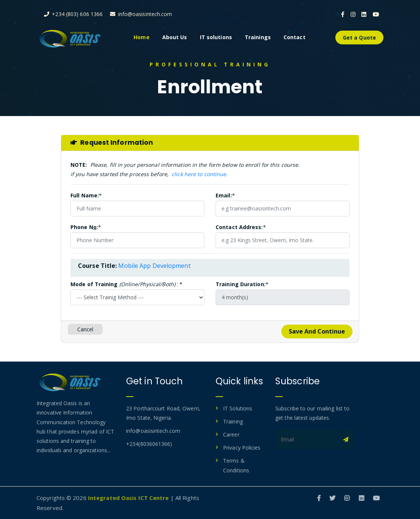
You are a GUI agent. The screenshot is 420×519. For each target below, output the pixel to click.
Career (231, 434)
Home (141, 37)
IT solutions (216, 37)
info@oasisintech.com (141, 14)
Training (233, 421)
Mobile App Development (154, 266)
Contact (294, 37)
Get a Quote (359, 37)
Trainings (258, 37)
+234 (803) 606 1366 (73, 14)
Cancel (85, 329)
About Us (175, 37)
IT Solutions (238, 408)
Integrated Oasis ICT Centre (128, 498)
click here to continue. (200, 174)
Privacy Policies (242, 448)
